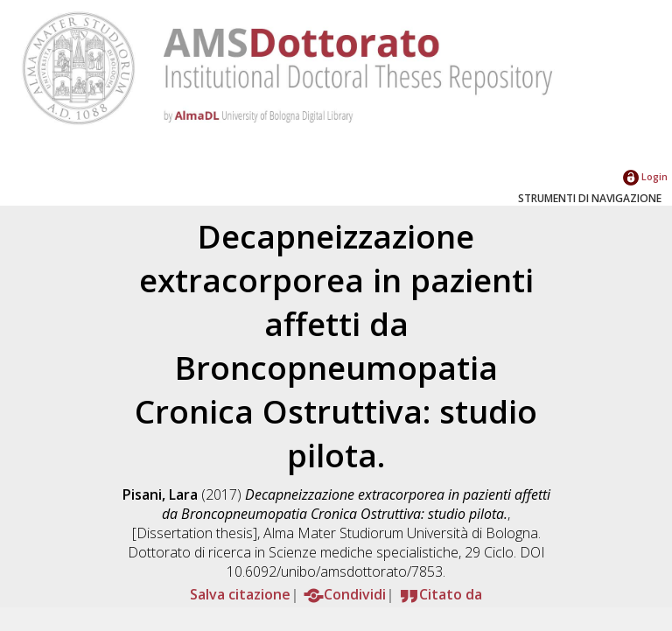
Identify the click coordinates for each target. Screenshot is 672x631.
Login (645, 176)
